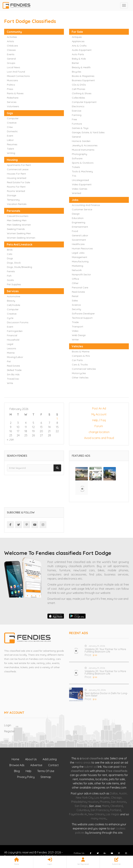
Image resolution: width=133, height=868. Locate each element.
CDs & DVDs (79, 85)
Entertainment (80, 227)
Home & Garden (81, 141)
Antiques (77, 37)
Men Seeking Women (19, 225)
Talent (10, 149)
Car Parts (77, 360)
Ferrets (11, 271)
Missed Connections (18, 76)
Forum (99, 426)
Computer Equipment (84, 102)
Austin (123, 793)
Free (74, 119)
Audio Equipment (82, 50)
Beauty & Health (81, 67)
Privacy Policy (26, 777)
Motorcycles (79, 373)
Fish (9, 276)
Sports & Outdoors (83, 163)
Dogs (10, 258)
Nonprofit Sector (81, 274)
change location (99, 432)
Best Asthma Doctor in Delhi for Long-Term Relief (106, 695)
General (11, 59)
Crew (10, 127)
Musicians (12, 80)
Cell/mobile (14, 305)
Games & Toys (80, 128)
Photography (79, 154)
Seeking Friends (16, 229)
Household (13, 340)
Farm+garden (15, 331)
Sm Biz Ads (13, 374)
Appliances (78, 41)
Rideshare (13, 98)
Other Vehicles (80, 378)
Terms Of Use (46, 771)
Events (11, 54)
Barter (75, 63)
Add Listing (50, 759)
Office (75, 279)
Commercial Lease (18, 169)
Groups (11, 63)
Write (10, 383)
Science (76, 305)
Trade (75, 322)
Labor (10, 140)
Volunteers (13, 106)
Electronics (78, 106)
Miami (105, 806)
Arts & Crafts (79, 46)
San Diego (81, 806)
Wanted (76, 193)
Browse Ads (17, 765)
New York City (85, 798)
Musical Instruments (83, 150)
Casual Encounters (18, 216)
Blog (17, 771)
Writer (75, 340)
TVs (74, 176)
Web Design (79, 335)
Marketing (77, 266)
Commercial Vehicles (84, 369)
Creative (12, 123)
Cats (10, 254)
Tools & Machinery (82, 171)
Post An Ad (99, 408)
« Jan (10, 439)
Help (28, 771)
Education (78, 218)
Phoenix (105, 802)
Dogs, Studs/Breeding (19, 267)
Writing (11, 153)
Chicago (116, 798)
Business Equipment (83, 80)
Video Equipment (82, 184)
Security (76, 309)
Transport (77, 327)
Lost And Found (16, 72)
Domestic (12, 131)
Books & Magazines (83, 76)
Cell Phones (79, 89)
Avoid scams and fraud (99, 438)
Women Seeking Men (19, 233)
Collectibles (78, 98)
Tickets (76, 167)
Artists (10, 41)
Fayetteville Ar (78, 814)
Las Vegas (113, 814)
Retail (75, 296)
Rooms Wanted (16, 191)
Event (10, 136)
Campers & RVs (81, 356)
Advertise (36, 765)
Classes (11, 50)
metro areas (83, 763)
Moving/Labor (15, 357)
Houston (93, 802)
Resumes (12, 144)
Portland (115, 810)
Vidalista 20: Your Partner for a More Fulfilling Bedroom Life (105, 650)
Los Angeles (102, 798)
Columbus (83, 810)
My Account (99, 414)
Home (15, 759)
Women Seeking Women (21, 238)
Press (10, 89)
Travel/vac (13, 379)
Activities (12, 37)
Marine (11, 353)
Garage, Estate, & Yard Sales (88, 132)
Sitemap (46, 777)
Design (76, 214)
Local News (14, 67)
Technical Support (82, 318)
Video (75, 331)
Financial (12, 335)
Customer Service (82, 209)
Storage (12, 195)
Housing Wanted (17, 178)
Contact (53, 765)
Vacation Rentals (17, 204)
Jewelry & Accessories (85, 145)
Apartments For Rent (19, 165)
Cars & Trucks (80, 365)
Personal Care (80, 287)
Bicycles (77, 72)
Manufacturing (80, 261)
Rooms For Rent (16, 187)
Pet (9, 361)
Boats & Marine (81, 352)
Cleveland (117, 806)
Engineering (79, 222)
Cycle (10, 318)
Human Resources (82, 248)
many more (98, 818)
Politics (11, 85)
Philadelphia (79, 802)
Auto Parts (78, 54)
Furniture (77, 124)
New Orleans (96, 814)
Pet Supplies (14, 284)
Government (79, 240)
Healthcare (78, 244)
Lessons (12, 348)
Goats (10, 280)
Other (75, 283)
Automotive (14, 296)
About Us (31, 759)
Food (75, 231)
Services (12, 102)
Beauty (11, 301)
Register (9, 731)
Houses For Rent (16, 174)
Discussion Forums (18, 322)
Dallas (114, 793)
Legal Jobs (78, 253)
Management (79, 257)
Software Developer (83, 314)
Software (77, 158)
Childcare (12, 46)
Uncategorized (80, 180)
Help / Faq (99, 420)
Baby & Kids (79, 59)
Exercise (77, 111)
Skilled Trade (14, 370)
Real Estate (78, 292)
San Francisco (100, 810)
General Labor (80, 235)
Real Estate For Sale (18, 182)
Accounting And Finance (86, 205)
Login (8, 725)
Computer (13, 118)
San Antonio (119, 802)
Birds (10, 250)
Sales (75, 300)
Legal (10, 344)
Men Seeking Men (17, 220)
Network (77, 270)
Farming (77, 115)
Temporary (13, 200)
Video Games (80, 189)
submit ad (91, 767)
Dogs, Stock (14, 263)
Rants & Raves (15, 93)
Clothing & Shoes (82, 93)
